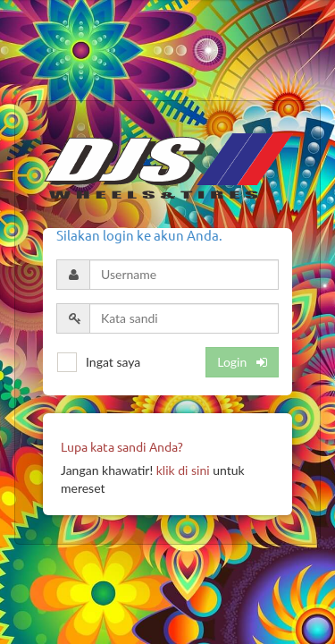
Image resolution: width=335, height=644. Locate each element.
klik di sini (183, 470)
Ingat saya (113, 362)
